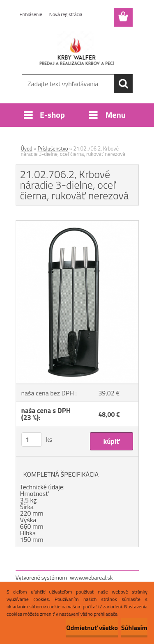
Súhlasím (134, 628)
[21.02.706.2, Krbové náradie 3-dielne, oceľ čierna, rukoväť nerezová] (77, 224)
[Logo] (77, 48)
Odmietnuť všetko (92, 628)
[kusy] (32, 440)
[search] (123, 84)
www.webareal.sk (91, 577)
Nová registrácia (66, 14)
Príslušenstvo (53, 148)
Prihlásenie (31, 14)
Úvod (27, 148)
